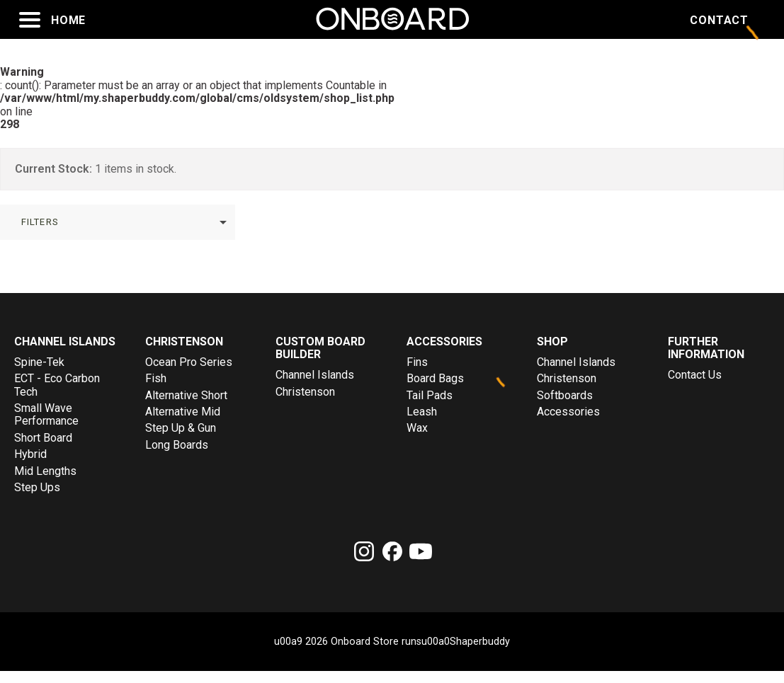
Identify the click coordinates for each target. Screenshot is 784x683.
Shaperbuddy (480, 642)
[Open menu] (30, 20)
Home (68, 21)
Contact (719, 21)
